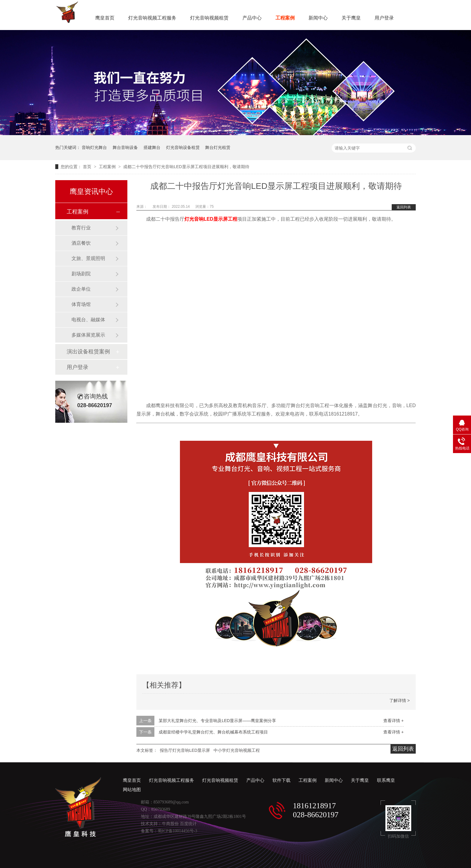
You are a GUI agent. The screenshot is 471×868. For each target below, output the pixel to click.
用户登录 (384, 18)
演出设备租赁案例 (88, 352)
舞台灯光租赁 (218, 147)
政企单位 (81, 289)
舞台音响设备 (125, 147)
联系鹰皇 (386, 780)
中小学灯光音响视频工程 (237, 750)
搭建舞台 (152, 147)
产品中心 (252, 18)
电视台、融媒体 (88, 320)
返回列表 (404, 207)
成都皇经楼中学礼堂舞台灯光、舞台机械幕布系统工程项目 (213, 732)
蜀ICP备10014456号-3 (177, 831)
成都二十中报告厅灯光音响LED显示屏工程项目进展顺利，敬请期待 (186, 167)
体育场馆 (81, 304)
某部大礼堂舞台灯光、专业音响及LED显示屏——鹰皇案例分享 (217, 721)
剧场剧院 (81, 274)
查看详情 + (394, 721)
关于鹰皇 (351, 18)
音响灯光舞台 (94, 147)
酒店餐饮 (81, 243)
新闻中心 (318, 18)
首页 (88, 167)
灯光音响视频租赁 (209, 18)
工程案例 (285, 18)
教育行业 (81, 228)
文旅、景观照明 (88, 258)
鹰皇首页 (105, 18)
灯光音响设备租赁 (183, 147)
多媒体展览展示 (88, 335)
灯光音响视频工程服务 (152, 18)
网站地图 (132, 790)
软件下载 (281, 780)
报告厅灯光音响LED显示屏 (185, 750)
